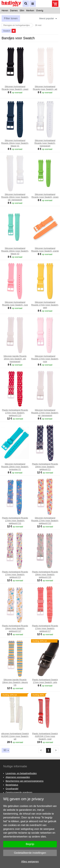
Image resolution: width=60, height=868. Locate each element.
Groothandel (12, 789)
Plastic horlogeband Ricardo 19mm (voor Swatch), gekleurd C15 (45, 574)
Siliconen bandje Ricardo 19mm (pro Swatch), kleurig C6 (15, 682)
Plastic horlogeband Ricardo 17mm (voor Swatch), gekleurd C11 (15, 521)
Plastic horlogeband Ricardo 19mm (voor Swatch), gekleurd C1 (45, 467)
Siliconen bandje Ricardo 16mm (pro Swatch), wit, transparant (15, 359)
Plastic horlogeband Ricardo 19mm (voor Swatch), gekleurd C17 (15, 628)
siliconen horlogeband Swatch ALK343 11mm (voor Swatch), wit (15, 736)
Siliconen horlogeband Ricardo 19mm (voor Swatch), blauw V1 (15, 143)
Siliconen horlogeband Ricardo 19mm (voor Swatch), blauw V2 (15, 251)
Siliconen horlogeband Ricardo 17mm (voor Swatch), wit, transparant (45, 413)
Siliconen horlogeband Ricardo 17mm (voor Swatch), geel (45, 305)
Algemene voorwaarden (18, 777)
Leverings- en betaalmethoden (21, 773)
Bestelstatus (12, 785)
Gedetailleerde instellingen (30, 853)
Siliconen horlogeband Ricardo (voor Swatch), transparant (45, 143)
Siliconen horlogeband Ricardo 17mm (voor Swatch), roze (45, 359)
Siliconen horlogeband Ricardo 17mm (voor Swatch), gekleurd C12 (45, 521)
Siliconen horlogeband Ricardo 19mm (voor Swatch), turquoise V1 (15, 467)
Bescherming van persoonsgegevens (25, 781)
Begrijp (30, 844)
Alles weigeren (30, 862)
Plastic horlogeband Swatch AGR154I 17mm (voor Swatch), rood (45, 736)
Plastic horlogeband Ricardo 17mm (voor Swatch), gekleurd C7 (45, 628)
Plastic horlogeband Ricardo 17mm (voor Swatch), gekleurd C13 (15, 413)
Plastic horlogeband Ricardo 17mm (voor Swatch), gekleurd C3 (15, 574)
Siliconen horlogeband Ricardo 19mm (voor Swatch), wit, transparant (15, 197)
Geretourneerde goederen (19, 792)
